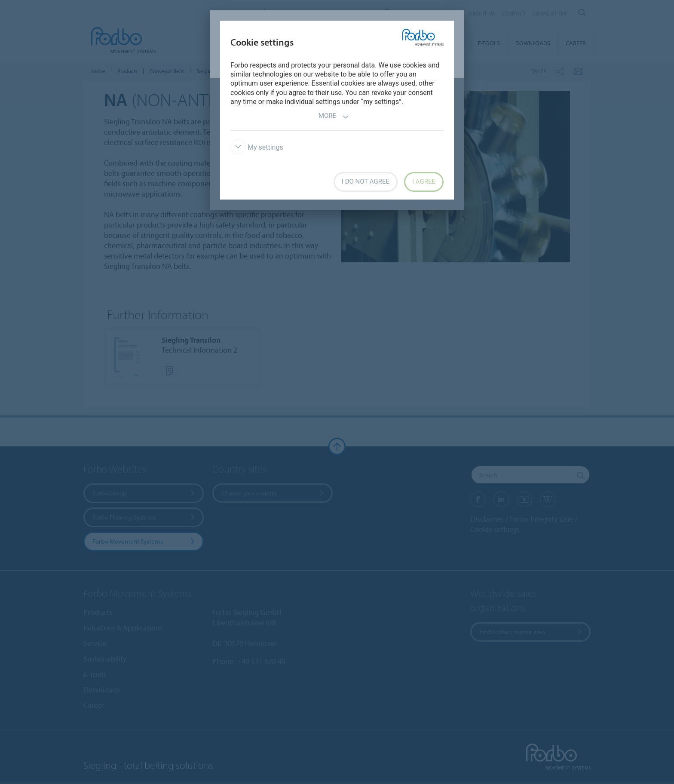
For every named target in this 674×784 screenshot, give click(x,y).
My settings (257, 147)
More (334, 117)
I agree (424, 181)
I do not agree (366, 181)
